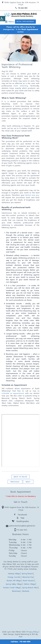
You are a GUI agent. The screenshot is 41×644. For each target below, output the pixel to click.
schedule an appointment (13, 393)
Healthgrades (20, 521)
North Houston (28, 581)
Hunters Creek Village (12, 588)
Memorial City (28, 577)
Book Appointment (25, 22)
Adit (21, 637)
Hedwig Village (14, 574)
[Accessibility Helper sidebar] (3, 19)
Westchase (16, 591)
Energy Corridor (14, 577)
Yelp (21, 518)
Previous (15, 482)
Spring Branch (27, 574)
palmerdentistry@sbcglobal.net (20, 526)
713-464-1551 (21, 8)
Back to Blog (20, 477)
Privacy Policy (32, 632)
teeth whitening (21, 86)
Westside (26, 591)
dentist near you (32, 195)
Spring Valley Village (14, 584)
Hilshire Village (29, 584)
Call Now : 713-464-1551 (20, 642)
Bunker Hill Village (14, 581)
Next (28, 482)
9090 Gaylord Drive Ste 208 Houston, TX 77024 (21, 4)
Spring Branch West (30, 588)
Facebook (21, 515)
